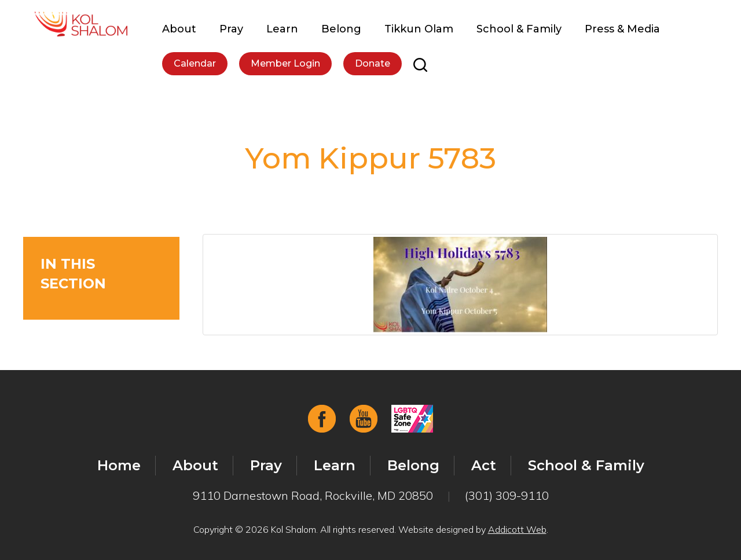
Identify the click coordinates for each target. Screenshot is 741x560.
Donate (373, 63)
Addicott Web (517, 529)
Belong (341, 29)
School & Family (519, 29)
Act (484, 465)
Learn (282, 29)
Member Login (285, 63)
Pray (231, 29)
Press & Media (622, 29)
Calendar (195, 63)
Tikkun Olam (419, 29)
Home (119, 465)
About (179, 29)
